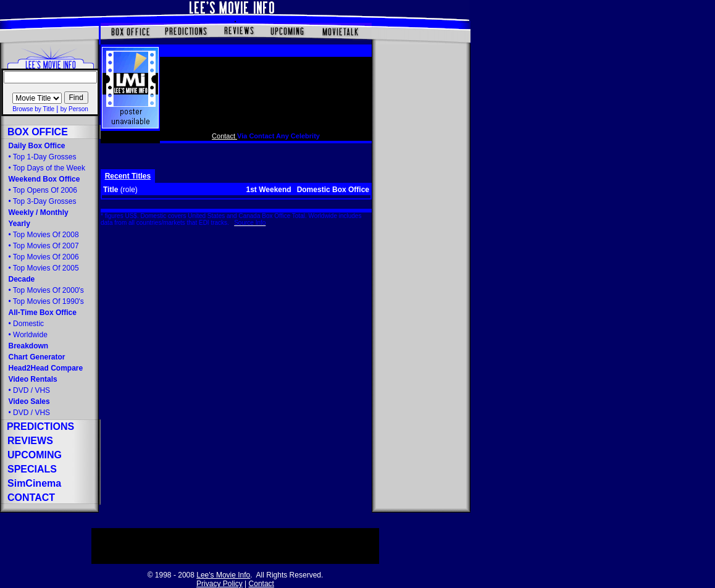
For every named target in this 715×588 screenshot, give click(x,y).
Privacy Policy (220, 584)
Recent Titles (128, 176)
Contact (224, 136)
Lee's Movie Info (223, 575)
